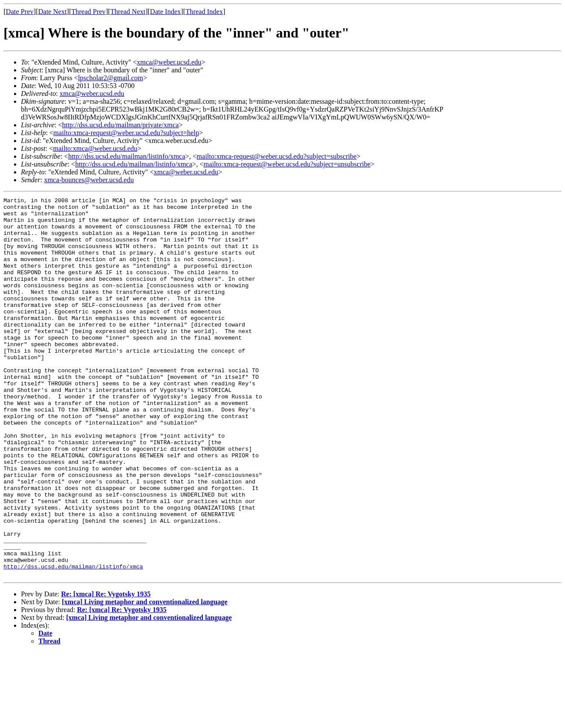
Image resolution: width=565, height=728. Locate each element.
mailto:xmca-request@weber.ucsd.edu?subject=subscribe (277, 156)
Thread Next (128, 12)
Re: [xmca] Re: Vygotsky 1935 (106, 670)
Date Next (53, 12)
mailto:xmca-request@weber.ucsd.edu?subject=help (126, 133)
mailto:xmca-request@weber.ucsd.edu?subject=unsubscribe (287, 164)
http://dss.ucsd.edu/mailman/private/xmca (120, 125)
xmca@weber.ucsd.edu (169, 62)
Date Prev (20, 12)
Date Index (166, 12)
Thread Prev (88, 12)
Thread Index (204, 12)
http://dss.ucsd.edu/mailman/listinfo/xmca (127, 156)
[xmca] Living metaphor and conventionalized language (145, 678)
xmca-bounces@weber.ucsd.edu (89, 180)
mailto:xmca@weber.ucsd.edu (95, 148)
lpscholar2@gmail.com (111, 78)
